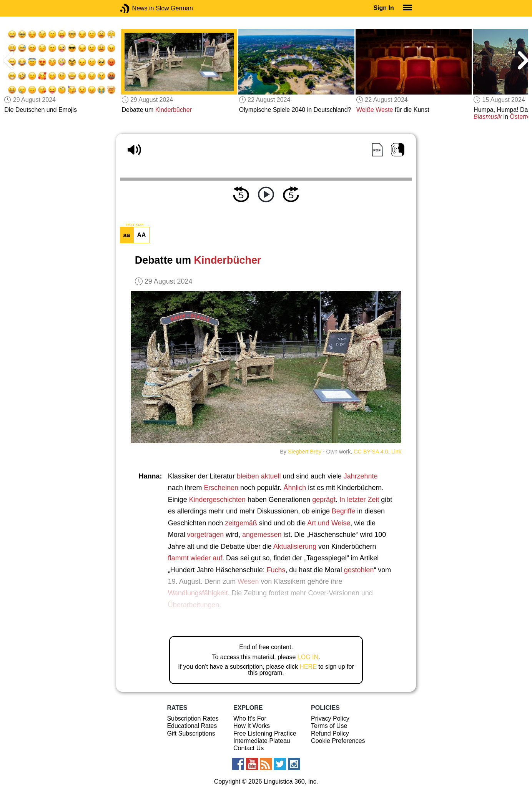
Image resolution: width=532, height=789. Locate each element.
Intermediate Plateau (262, 741)
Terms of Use (329, 726)
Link (396, 452)
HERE (308, 667)
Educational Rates (192, 726)
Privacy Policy (330, 718)
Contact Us (249, 748)
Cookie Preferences (338, 741)
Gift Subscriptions (191, 733)
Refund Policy (330, 733)
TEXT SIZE (135, 225)
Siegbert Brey (305, 452)
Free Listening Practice (265, 733)
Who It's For (250, 718)
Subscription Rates (193, 718)
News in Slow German (136, 8)
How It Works (252, 726)
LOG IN (308, 657)
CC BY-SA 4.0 (371, 452)
